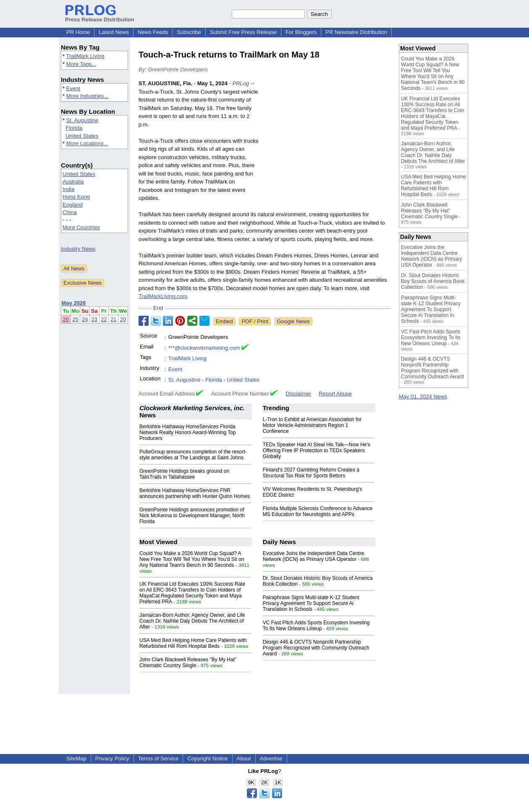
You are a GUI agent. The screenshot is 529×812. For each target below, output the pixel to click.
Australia (73, 182)
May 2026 (74, 303)
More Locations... (87, 143)
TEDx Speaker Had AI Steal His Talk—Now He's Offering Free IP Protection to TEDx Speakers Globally (317, 451)
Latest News (114, 32)
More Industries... (87, 96)
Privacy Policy (112, 758)
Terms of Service (158, 758)
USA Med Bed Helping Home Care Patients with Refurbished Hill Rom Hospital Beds (193, 643)
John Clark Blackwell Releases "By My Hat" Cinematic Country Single (188, 663)
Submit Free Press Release (243, 32)
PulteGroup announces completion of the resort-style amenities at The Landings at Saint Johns (193, 455)
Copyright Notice (207, 758)
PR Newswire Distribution (356, 32)
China (70, 212)
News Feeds (153, 32)
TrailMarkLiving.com (163, 296)
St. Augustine (82, 120)
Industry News (78, 249)
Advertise (271, 758)
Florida (74, 128)
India (68, 189)
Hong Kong (76, 197)
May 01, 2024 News (423, 397)
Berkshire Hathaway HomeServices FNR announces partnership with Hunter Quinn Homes (195, 493)
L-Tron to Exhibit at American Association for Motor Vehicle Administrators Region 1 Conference (312, 425)
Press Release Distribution (100, 16)
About (244, 758)
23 (94, 319)
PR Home (78, 32)
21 (113, 319)
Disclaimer (298, 394)
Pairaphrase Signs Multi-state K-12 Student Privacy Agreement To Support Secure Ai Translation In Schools (311, 603)
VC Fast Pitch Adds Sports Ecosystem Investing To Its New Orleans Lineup (316, 626)
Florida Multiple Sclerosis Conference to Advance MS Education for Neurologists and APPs (318, 511)
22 (104, 319)
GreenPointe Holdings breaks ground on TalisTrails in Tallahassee (184, 474)
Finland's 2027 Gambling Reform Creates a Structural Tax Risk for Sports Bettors (311, 473)
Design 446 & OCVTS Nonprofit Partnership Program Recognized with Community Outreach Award (316, 648)
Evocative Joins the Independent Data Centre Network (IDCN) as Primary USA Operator (314, 556)
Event (73, 88)
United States (82, 136)
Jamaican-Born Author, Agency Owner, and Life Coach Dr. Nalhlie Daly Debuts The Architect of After (192, 621)
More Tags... (81, 64)
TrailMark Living (85, 56)
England (73, 205)
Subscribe (189, 32)
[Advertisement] (327, 141)
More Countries (81, 227)
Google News (293, 321)
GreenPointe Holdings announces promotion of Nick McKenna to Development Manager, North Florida (192, 516)
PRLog (241, 83)
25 (75, 319)
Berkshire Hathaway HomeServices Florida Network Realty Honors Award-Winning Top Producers (188, 432)
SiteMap (76, 758)
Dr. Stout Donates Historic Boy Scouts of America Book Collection (433, 281)
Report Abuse (335, 394)
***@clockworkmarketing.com (204, 348)
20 (123, 319)
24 (85, 319)
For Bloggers (301, 32)
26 (66, 319)
